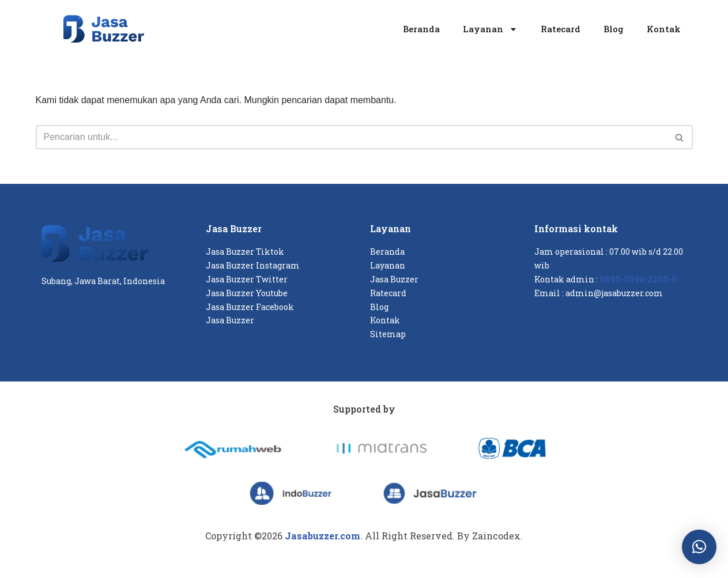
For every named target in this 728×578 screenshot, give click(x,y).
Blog (614, 29)
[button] (699, 547)
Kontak (664, 29)
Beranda (421, 29)
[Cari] (351, 137)
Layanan (490, 29)
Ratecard (561, 29)
